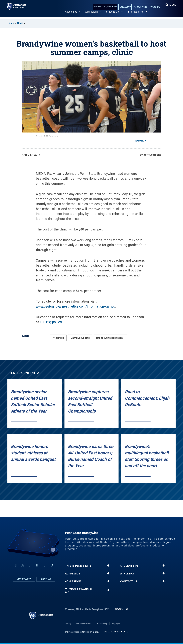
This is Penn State (78, 566)
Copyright (116, 624)
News (20, 23)
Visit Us (155, 7)
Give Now (125, 7)
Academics (71, 14)
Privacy (68, 624)
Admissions (91, 14)
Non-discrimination (84, 624)
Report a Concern (105, 7)
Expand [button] (140, 141)
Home (11, 23)
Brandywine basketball (110, 338)
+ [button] (108, 566)
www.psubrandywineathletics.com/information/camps (75, 307)
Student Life (113, 14)
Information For (136, 14)
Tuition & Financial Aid (79, 591)
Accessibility (102, 624)
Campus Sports (80, 338)
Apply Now (140, 7)
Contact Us (129, 581)
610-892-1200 (121, 609)
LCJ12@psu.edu (52, 322)
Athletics (58, 338)
